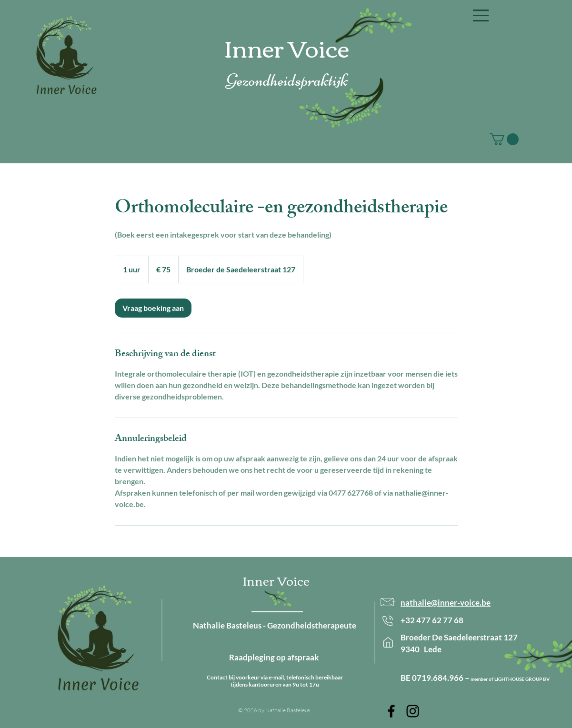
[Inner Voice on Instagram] (413, 711)
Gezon (244, 80)
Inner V (265, 47)
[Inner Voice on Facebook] (391, 711)
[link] (153, 308)
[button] (481, 15)
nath (409, 603)
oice (327, 47)
